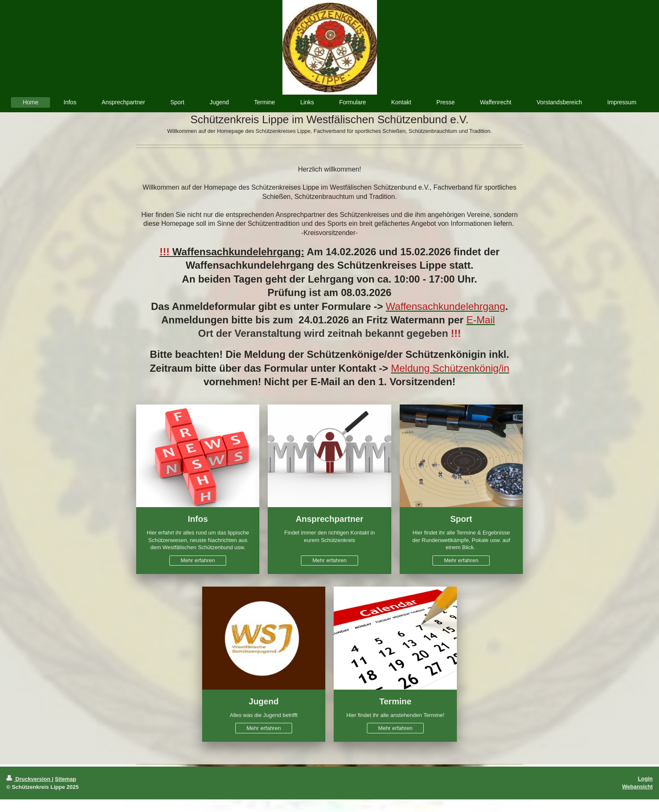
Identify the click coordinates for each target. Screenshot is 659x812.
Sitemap (66, 779)
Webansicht (637, 787)
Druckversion (29, 779)
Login (645, 779)
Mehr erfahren (198, 560)
